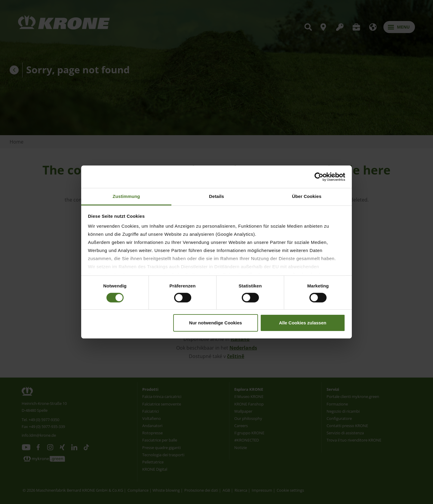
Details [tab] (216, 196)
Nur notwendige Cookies (216, 323)
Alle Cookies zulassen (303, 323)
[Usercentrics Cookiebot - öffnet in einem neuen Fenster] (319, 177)
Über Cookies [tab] (307, 196)
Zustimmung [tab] (126, 196)
